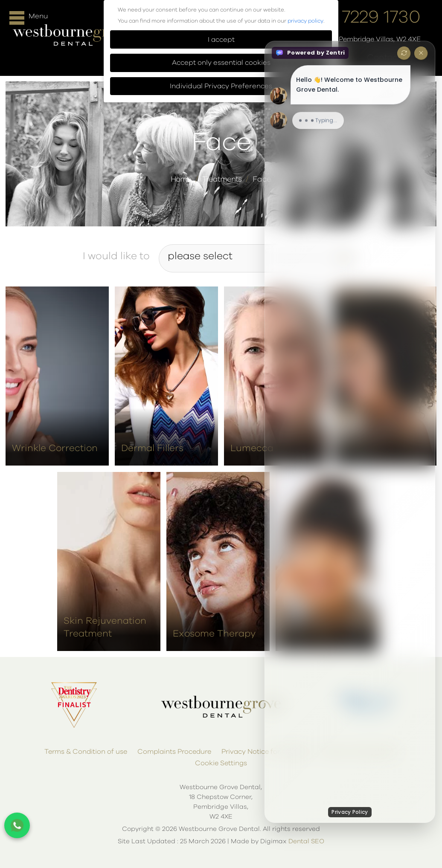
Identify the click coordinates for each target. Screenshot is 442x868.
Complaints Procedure (174, 752)
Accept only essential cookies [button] (221, 63)
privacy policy (305, 21)
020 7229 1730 (362, 17)
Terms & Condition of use (86, 752)
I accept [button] (221, 40)
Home (181, 179)
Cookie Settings (221, 763)
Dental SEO (306, 841)
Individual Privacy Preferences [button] (221, 86)
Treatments (222, 179)
